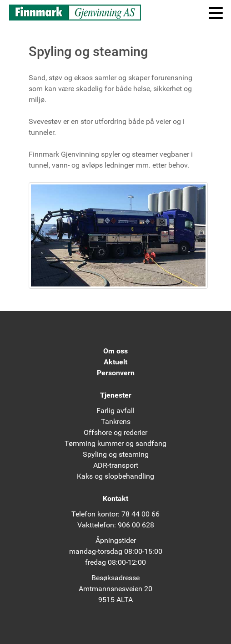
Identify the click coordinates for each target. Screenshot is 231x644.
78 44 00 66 (141, 514)
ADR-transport (116, 465)
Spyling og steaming (116, 454)
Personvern (116, 373)
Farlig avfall (115, 411)
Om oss (115, 351)
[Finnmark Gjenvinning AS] (75, 12)
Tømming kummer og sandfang (115, 443)
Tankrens (116, 422)
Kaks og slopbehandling (115, 476)
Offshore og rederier (115, 432)
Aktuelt (115, 362)
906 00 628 (136, 525)
